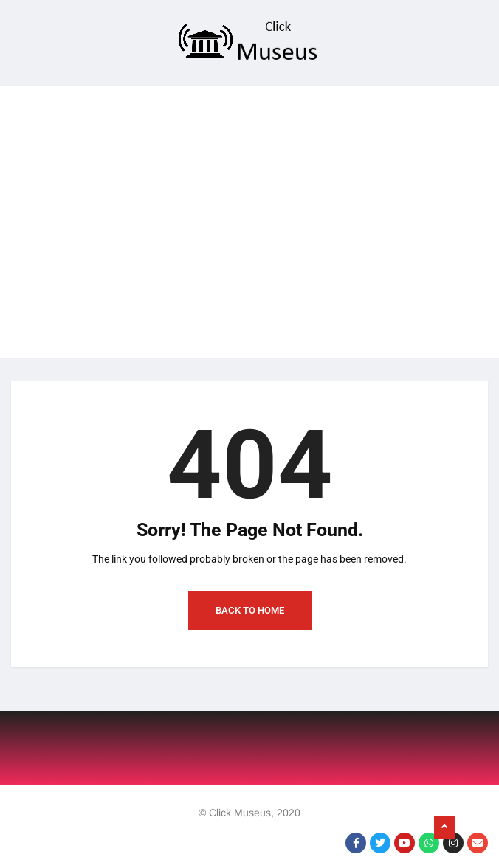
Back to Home (250, 610)
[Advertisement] (250, 190)
